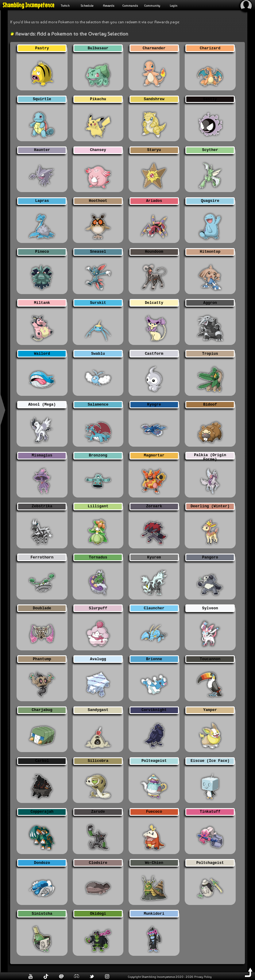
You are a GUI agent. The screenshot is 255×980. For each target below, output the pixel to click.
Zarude (98, 812)
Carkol (42, 761)
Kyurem (154, 557)
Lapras (42, 201)
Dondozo (42, 863)
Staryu (154, 150)
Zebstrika (42, 507)
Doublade (42, 608)
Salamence (98, 405)
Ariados (154, 201)
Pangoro (210, 557)
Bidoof (210, 405)
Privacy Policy (203, 977)
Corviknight (154, 710)
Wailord (42, 354)
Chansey (98, 150)
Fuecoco (154, 812)
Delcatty (154, 303)
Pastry (42, 48)
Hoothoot (98, 201)
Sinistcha (42, 914)
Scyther (210, 150)
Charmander (154, 48)
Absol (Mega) (42, 405)
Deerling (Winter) (210, 507)
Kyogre (154, 405)
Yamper (210, 710)
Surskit (98, 303)
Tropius (210, 354)
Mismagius (42, 456)
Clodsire (98, 863)
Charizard (210, 48)
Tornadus (98, 557)
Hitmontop (210, 252)
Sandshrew (154, 99)
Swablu (98, 354)
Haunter (42, 150)
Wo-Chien (154, 863)
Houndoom (154, 252)
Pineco (42, 252)
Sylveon (210, 608)
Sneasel (98, 252)
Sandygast (98, 710)
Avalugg (98, 659)
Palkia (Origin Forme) (210, 456)
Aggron (210, 303)
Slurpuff (98, 608)
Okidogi (98, 914)
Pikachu (98, 99)
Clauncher (154, 608)
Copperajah (42, 812)
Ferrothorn (42, 557)
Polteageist (154, 761)
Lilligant (98, 507)
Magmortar (154, 456)
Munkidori (154, 914)
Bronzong (98, 456)
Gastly (210, 99)
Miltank (42, 303)
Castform (154, 354)
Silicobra (98, 761)
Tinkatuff (210, 812)
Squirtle (42, 99)
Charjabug (42, 710)
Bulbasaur (98, 48)
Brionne (154, 659)
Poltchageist (210, 863)
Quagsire (210, 201)
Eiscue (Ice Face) (210, 761)
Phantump (42, 659)
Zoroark (154, 507)
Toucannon (210, 659)
